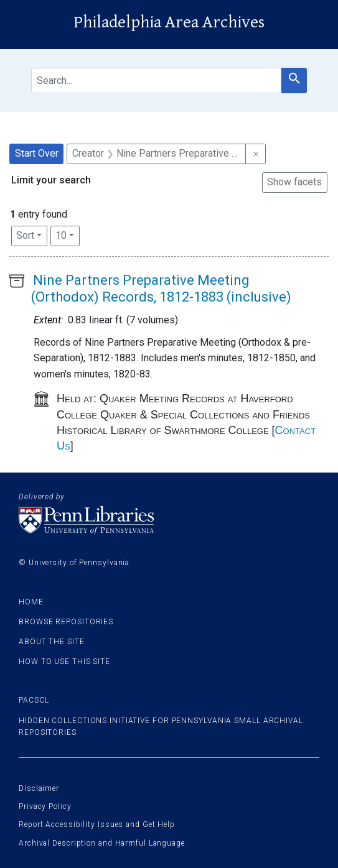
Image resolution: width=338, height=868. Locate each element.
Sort (25, 235)
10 (68, 234)
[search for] (156, 81)
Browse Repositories (66, 622)
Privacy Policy (45, 806)
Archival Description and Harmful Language (102, 843)
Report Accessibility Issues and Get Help (97, 824)
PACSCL (34, 700)
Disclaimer (39, 788)
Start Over (37, 153)
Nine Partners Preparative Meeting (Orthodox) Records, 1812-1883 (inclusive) (161, 288)
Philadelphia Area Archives (169, 22)
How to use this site (64, 662)
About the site (52, 642)
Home (31, 602)
